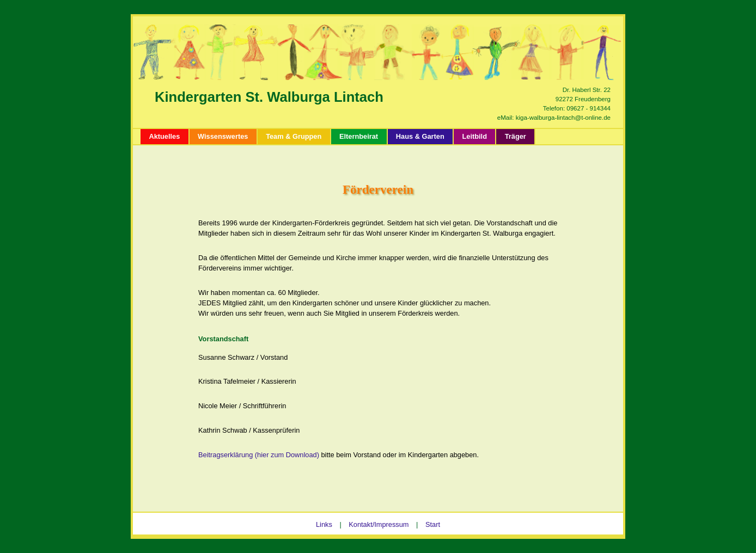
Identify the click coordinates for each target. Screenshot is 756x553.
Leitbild (474, 136)
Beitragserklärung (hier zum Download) (259, 455)
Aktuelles (164, 136)
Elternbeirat (359, 136)
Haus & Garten (420, 136)
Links (324, 524)
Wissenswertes (223, 136)
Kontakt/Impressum (379, 524)
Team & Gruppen (294, 136)
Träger (516, 136)
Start (433, 524)
